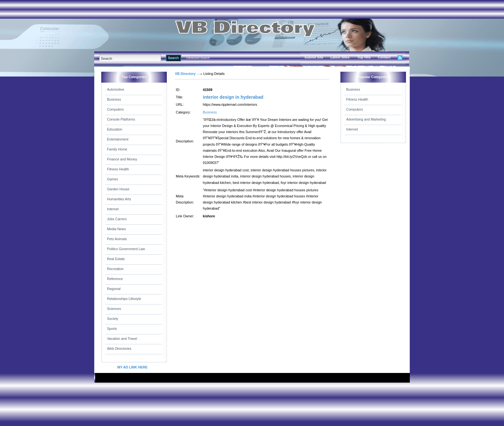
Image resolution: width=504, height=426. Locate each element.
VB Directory (185, 74)
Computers (115, 109)
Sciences (114, 309)
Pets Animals (117, 239)
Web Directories (119, 349)
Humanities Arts (119, 199)
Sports (112, 329)
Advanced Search (198, 58)
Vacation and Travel (122, 339)
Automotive (116, 89)
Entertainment (118, 139)
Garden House (118, 189)
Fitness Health (118, 169)
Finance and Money (122, 159)
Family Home (117, 149)
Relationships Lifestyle (124, 299)
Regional (114, 289)
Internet (113, 209)
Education (115, 129)
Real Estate (116, 259)
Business (114, 99)
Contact (384, 57)
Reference (115, 279)
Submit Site (314, 57)
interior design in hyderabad (233, 97)
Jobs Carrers (117, 219)
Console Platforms (121, 119)
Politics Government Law (126, 249)
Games (113, 179)
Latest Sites (340, 57)
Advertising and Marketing (366, 119)
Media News (117, 229)
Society (113, 319)
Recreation (115, 269)
